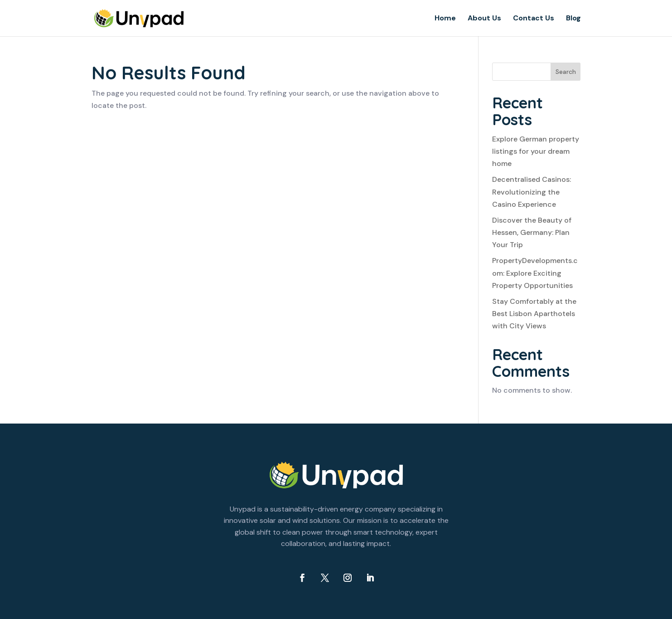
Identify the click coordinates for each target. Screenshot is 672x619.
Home (445, 19)
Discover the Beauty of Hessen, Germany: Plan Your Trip (532, 232)
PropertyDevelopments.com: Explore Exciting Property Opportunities (535, 273)
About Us (484, 19)
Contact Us (534, 19)
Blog (573, 19)
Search (566, 72)
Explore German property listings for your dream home (536, 151)
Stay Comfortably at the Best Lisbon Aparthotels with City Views (534, 314)
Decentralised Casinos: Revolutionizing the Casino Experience (532, 192)
